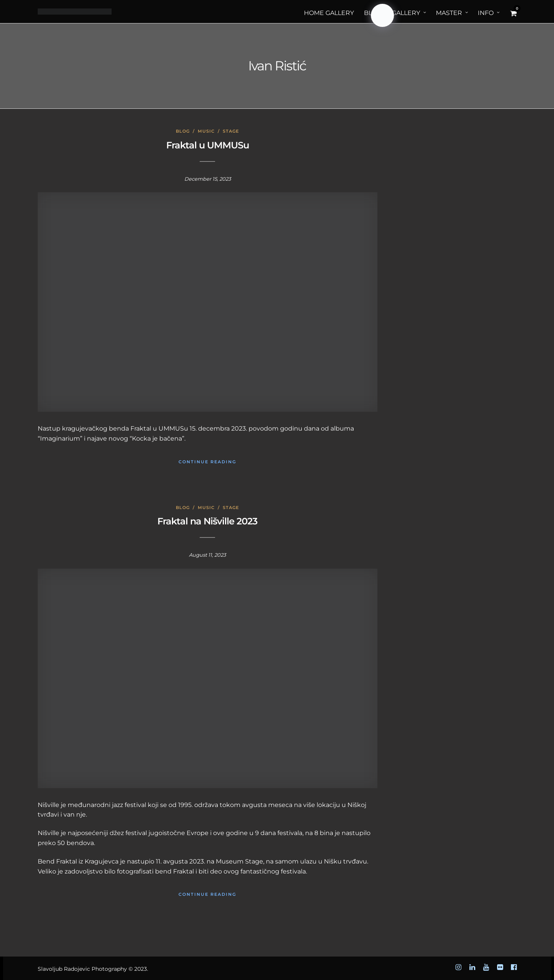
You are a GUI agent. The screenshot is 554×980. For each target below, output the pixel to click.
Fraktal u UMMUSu (208, 145)
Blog (183, 131)
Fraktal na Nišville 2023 (207, 521)
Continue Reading (207, 462)
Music (206, 131)
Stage (231, 131)
